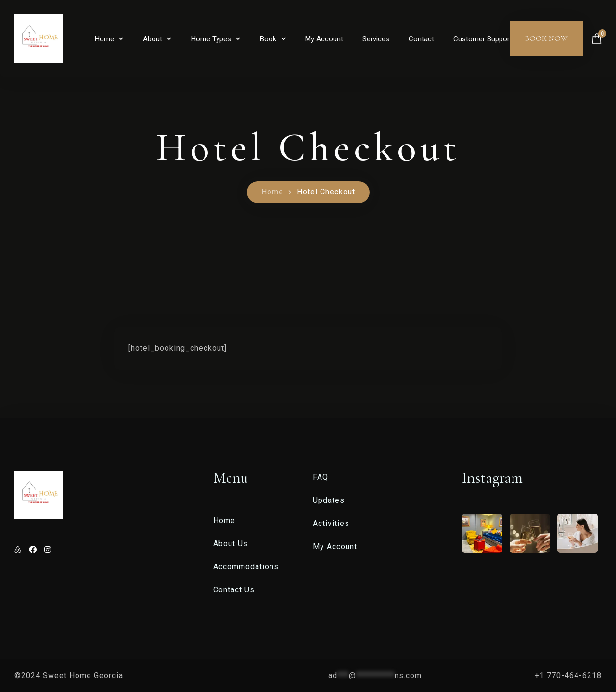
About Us (231, 544)
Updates (329, 500)
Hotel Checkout (326, 192)
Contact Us (234, 590)
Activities (331, 523)
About (153, 39)
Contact (421, 39)
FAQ (321, 477)
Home (104, 39)
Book (268, 39)
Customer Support (483, 39)
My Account (324, 39)
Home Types (211, 39)
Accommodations (246, 567)
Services (376, 39)
